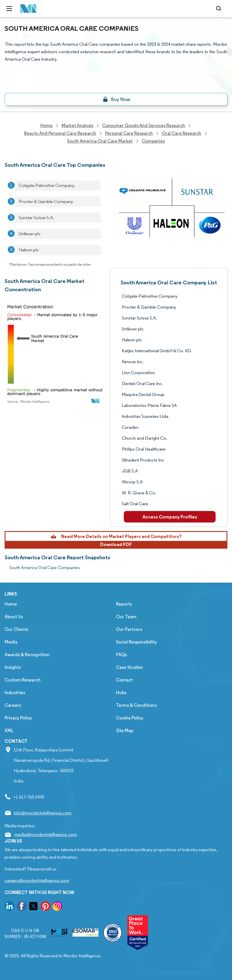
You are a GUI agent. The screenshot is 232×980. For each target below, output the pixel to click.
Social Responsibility (136, 642)
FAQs (121, 655)
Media (11, 642)
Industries (15, 693)
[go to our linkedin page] (9, 907)
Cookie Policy (130, 718)
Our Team (126, 617)
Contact (124, 680)
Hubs (121, 693)
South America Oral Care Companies (45, 567)
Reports (124, 604)
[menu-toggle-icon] (9, 9)
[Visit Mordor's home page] (27, 9)
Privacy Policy (18, 718)
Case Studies (129, 667)
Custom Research (23, 680)
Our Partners (129, 629)
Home (11, 604)
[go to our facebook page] (22, 907)
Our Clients (16, 629)
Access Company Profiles (170, 517)
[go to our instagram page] (57, 907)
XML (9, 731)
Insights (13, 667)
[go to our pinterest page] (45, 907)
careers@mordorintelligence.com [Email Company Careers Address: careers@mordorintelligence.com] (37, 880)
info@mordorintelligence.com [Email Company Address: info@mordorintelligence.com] (42, 813)
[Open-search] (219, 9)
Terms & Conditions (136, 705)
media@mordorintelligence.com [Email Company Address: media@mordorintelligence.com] (46, 834)
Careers (13, 705)
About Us (14, 617)
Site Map (125, 731)
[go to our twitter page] (33, 907)
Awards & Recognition (27, 655)
